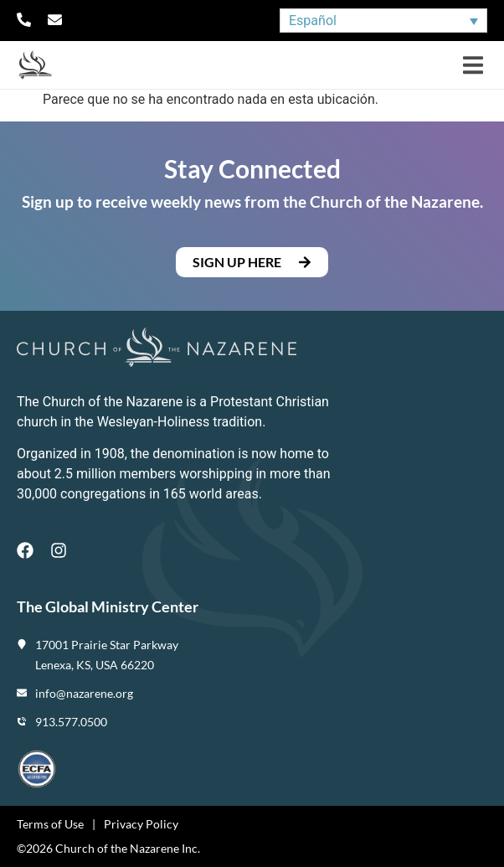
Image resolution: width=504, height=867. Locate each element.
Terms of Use (50, 824)
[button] (473, 65)
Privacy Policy (141, 824)
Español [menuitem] (313, 21)
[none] (383, 21)
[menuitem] (383, 21)
